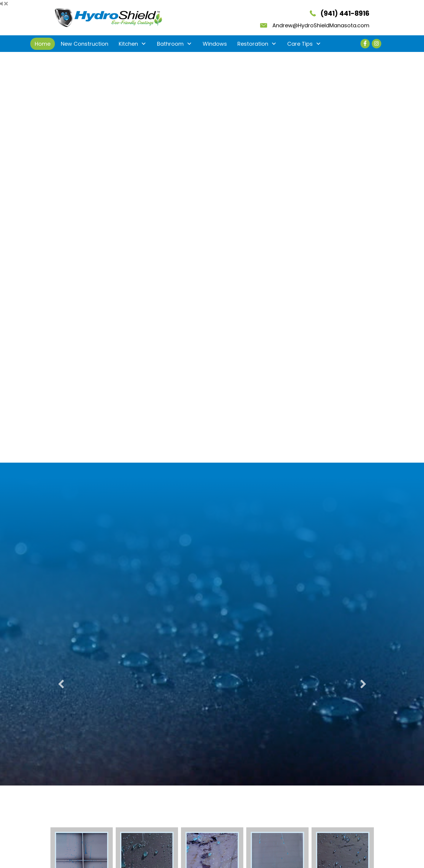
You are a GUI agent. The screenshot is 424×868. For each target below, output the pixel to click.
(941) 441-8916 (345, 14)
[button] (144, 44)
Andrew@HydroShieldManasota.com (321, 25)
